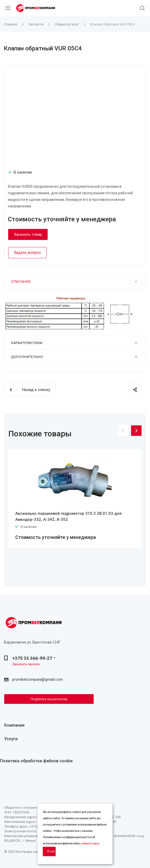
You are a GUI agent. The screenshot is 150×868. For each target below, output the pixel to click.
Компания (14, 725)
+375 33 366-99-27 (32, 658)
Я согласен (51, 851)
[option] (75, 499)
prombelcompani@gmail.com (37, 680)
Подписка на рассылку (49, 699)
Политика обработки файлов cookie (36, 761)
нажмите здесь (90, 843)
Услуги (11, 739)
